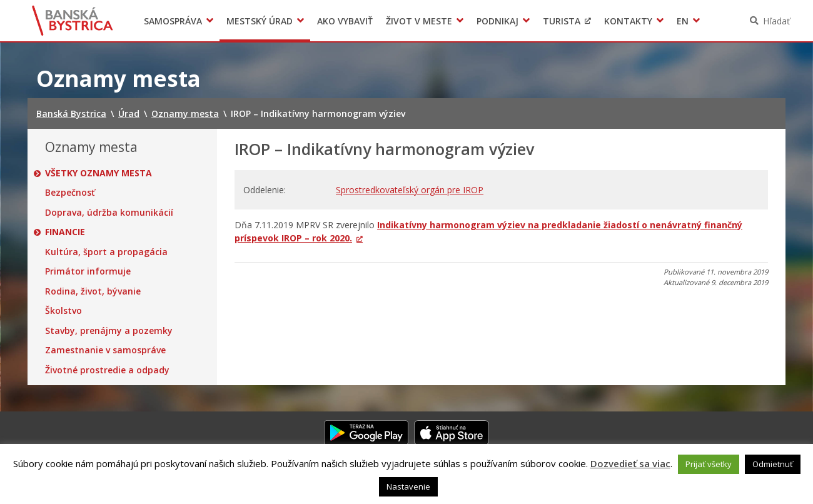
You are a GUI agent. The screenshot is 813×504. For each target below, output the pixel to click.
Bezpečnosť (70, 193)
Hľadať (776, 21)
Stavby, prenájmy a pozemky (109, 331)
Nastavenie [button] (408, 486)
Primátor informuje (88, 271)
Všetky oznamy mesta (98, 173)
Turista (562, 21)
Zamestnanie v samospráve (105, 350)
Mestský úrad (260, 21)
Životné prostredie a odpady (107, 370)
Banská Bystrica (73, 21)
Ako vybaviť (345, 21)
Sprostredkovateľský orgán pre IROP (410, 190)
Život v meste (419, 21)
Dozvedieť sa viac (630, 463)
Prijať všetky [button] (709, 464)
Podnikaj (497, 21)
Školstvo (63, 311)
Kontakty (628, 21)
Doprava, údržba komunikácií (109, 213)
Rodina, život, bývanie (93, 291)
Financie (65, 232)
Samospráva (173, 21)
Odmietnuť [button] (773, 464)
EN (683, 21)
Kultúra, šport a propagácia (106, 252)
